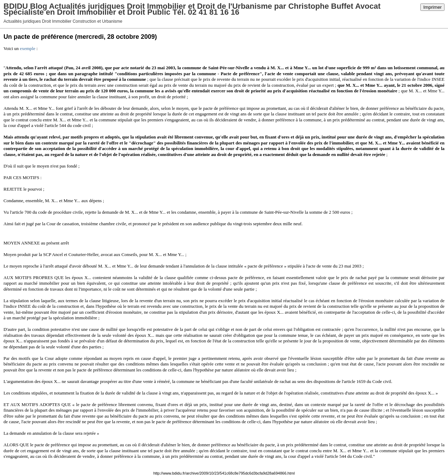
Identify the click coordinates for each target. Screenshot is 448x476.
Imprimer (432, 7)
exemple (28, 48)
